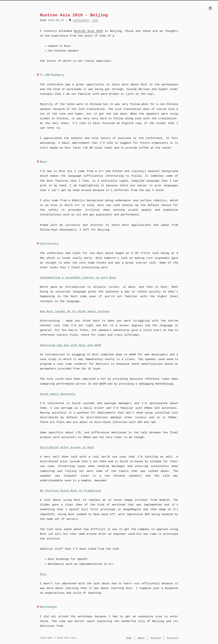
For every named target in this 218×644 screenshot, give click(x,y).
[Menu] (210, 9)
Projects (172, 638)
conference (81, 20)
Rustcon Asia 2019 (88, 31)
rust (95, 20)
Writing (156, 638)
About (141, 638)
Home (129, 638)
